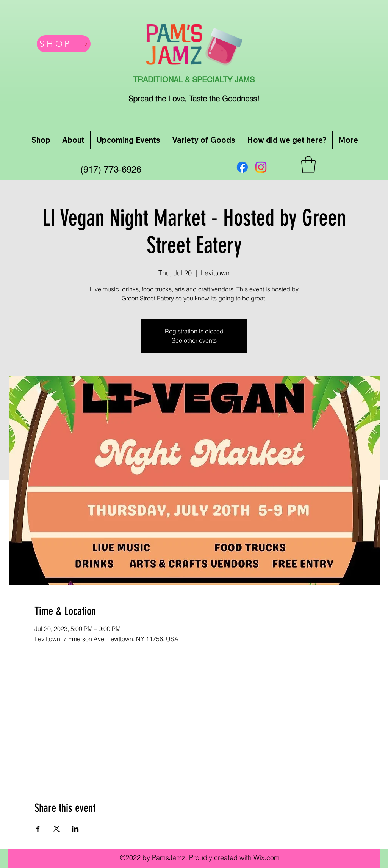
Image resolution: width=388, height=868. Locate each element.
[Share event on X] (57, 829)
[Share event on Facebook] (38, 829)
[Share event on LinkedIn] (75, 829)
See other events (194, 340)
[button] (308, 164)
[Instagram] (261, 167)
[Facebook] (242, 167)
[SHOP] (64, 44)
